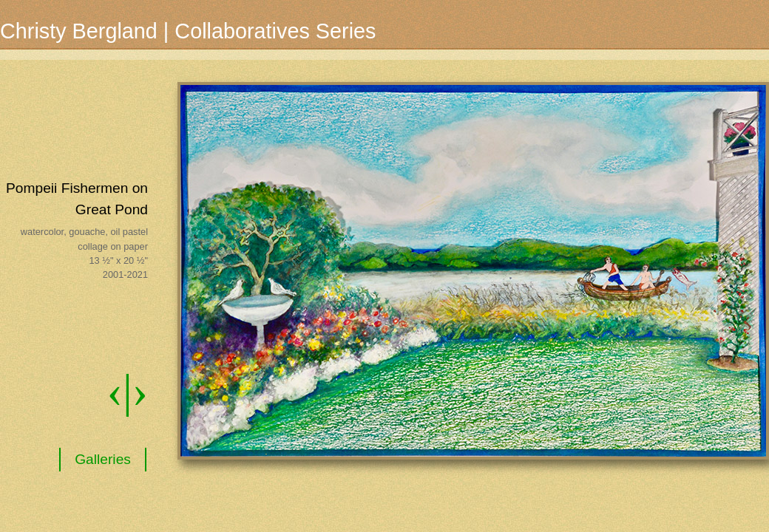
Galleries (103, 459)
